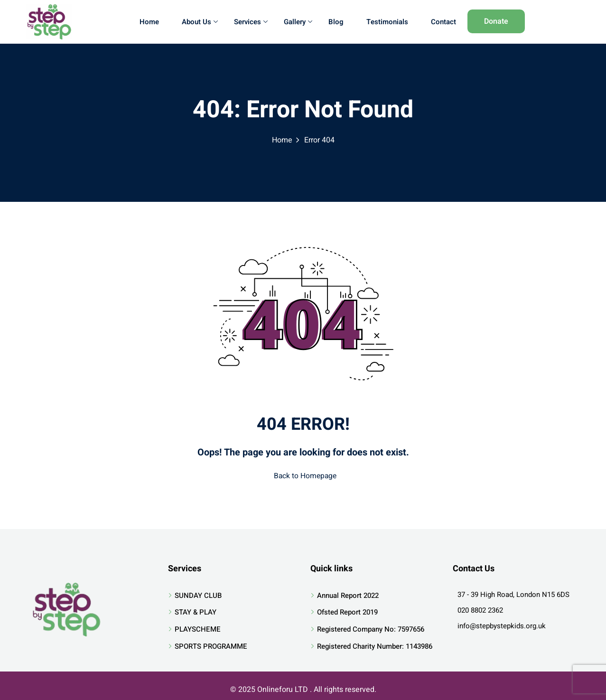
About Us (200, 22)
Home (149, 22)
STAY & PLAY (196, 610)
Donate (496, 21)
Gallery (298, 22)
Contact (443, 22)
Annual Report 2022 (348, 593)
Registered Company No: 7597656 (371, 626)
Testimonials (387, 22)
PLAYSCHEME (198, 626)
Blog (336, 22)
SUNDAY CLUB (198, 593)
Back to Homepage (303, 475)
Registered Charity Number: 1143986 (375, 643)
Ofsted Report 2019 (347, 610)
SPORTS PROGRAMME (211, 643)
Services (251, 22)
